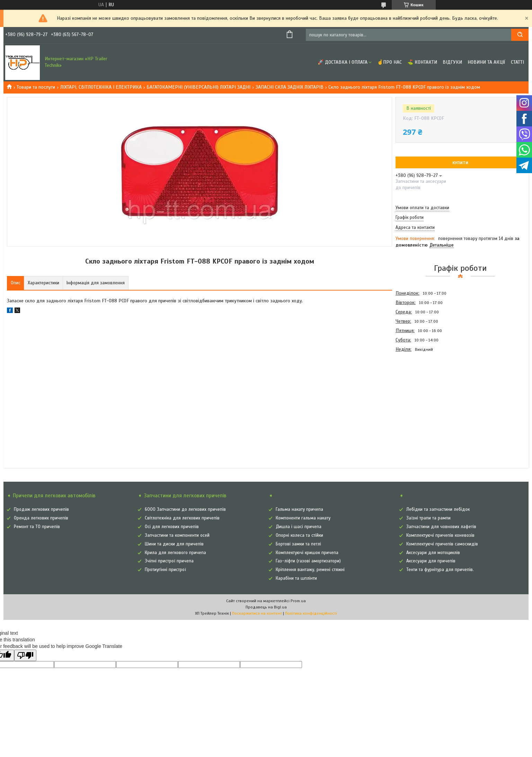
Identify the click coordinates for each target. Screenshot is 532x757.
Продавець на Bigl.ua (266, 607)
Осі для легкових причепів (172, 527)
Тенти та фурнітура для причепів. (440, 570)
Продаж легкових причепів (41, 509)
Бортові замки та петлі (298, 544)
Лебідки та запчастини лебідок (438, 509)
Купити (460, 163)
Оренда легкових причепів (41, 518)
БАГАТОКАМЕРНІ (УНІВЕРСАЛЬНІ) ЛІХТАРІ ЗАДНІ (198, 87)
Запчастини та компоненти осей (177, 535)
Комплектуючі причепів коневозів (440, 535)
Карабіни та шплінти (296, 578)
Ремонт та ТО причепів (37, 527)
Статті (517, 62)
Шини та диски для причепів (174, 544)
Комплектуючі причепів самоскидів (442, 544)
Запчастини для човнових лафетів (441, 527)
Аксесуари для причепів (431, 561)
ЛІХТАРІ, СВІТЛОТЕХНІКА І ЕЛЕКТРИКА (101, 87)
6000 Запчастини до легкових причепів (185, 509)
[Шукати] (520, 35)
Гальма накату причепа (299, 509)
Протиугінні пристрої (165, 570)
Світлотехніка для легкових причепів (182, 518)
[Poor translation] (25, 655)
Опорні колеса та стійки (299, 535)
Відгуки (452, 62)
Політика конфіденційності (311, 613)
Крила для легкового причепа (175, 553)
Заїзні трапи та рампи (428, 518)
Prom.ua (298, 601)
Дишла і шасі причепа (299, 527)
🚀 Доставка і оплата (343, 62)
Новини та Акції (486, 62)
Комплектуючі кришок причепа (307, 553)
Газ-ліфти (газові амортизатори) (308, 561)
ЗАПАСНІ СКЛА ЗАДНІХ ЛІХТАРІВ (290, 87)
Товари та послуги (36, 87)
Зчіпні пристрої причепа (169, 561)
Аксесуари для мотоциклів (433, 553)
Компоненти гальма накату (303, 518)
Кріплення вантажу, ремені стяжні (310, 570)
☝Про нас (389, 62)
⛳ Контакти (422, 62)
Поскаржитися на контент (257, 613)
